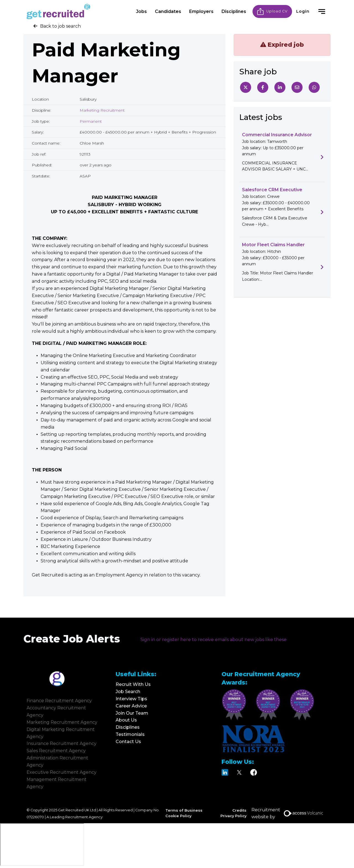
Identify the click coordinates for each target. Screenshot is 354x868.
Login (303, 11)
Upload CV (272, 11)
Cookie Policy (178, 816)
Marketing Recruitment (102, 110)
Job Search (128, 692)
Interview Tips (131, 699)
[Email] (297, 87)
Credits (239, 810)
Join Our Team (132, 713)
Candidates (168, 11)
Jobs (141, 11)
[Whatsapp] (314, 87)
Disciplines (234, 11)
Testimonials (130, 734)
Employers (201, 11)
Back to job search (60, 26)
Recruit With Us (133, 684)
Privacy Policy (233, 816)
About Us (126, 720)
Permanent (91, 121)
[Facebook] (263, 87)
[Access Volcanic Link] (304, 813)
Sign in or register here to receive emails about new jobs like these (214, 640)
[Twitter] (246, 87)
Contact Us (128, 742)
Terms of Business (184, 810)
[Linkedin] (280, 87)
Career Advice (131, 706)
